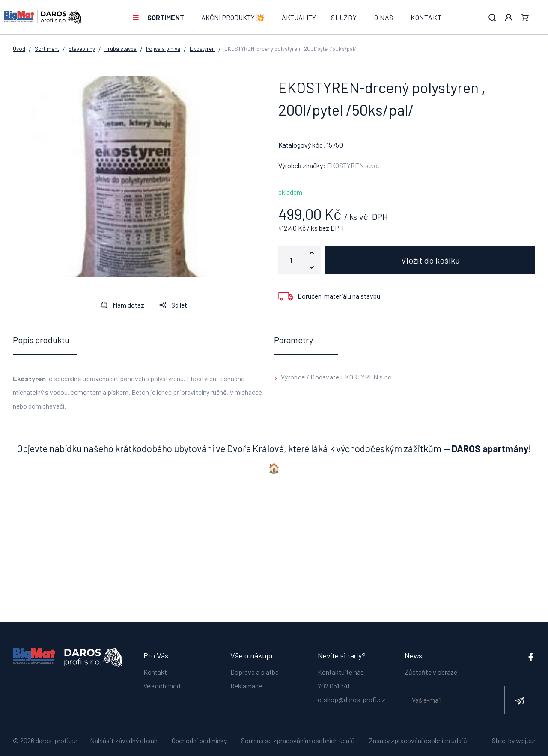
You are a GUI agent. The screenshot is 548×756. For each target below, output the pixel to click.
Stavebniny (82, 49)
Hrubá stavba (121, 49)
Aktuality (299, 17)
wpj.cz (526, 740)
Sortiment (166, 17)
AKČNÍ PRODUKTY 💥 (233, 17)
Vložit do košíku (430, 260)
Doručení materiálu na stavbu (339, 296)
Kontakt (426, 17)
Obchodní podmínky (199, 740)
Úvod (19, 49)
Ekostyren (202, 49)
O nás (384, 17)
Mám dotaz (120, 305)
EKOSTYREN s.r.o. (353, 165)
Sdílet (171, 305)
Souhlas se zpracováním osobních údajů (298, 740)
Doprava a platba (255, 672)
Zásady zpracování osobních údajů (418, 740)
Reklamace (246, 685)
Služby (344, 17)
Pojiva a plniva (163, 49)
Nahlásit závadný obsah (124, 740)
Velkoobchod (162, 685)
